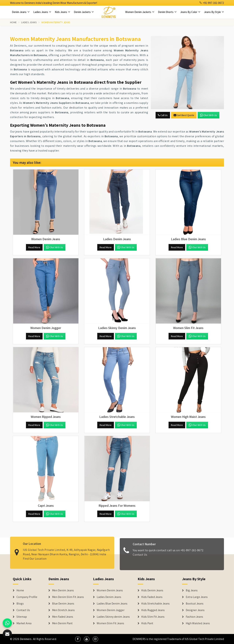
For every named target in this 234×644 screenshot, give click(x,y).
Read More (34, 247)
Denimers (26, 639)
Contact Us (140, 557)
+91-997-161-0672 (212, 3)
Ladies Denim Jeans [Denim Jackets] (109, 597)
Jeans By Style (214, 12)
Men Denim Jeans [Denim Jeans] (63, 590)
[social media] (78, 639)
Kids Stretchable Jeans (155, 604)
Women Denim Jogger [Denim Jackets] (111, 610)
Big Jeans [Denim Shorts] (192, 590)
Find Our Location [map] (35, 556)
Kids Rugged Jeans (153, 610)
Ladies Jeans (42, 12)
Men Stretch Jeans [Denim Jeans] (63, 610)
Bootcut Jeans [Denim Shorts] (195, 604)
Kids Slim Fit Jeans (153, 617)
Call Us (163, 115)
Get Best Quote (184, 115)
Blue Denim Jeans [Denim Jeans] (63, 604)
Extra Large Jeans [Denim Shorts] (197, 597)
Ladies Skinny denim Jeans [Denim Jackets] (113, 617)
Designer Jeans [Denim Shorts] (195, 610)
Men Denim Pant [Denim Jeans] (62, 623)
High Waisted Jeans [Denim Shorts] (198, 623)
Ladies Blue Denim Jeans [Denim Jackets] (112, 604)
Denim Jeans (21, 12)
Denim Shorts (167, 12)
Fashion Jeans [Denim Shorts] (194, 617)
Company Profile (27, 597)
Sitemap (22, 617)
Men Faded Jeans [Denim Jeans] (63, 617)
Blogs (20, 604)
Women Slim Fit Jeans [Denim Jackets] (110, 623)
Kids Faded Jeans (152, 597)
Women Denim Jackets (140, 12)
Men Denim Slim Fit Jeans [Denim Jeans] (68, 597)
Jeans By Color (190, 12)
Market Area (24, 623)
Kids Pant (147, 623)
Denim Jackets (84, 12)
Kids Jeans (63, 12)
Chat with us (208, 115)
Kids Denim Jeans (152, 590)
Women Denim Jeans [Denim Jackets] (110, 590)
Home (13, 22)
